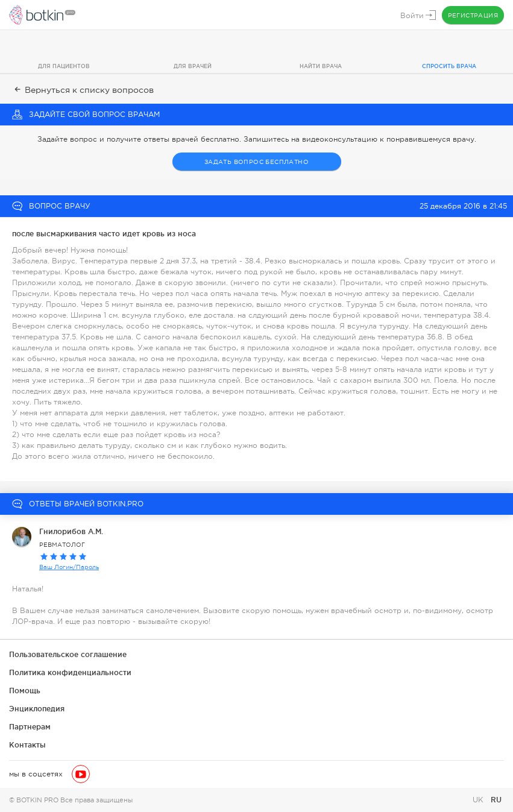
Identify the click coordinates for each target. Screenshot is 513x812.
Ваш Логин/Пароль (69, 567)
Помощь (25, 691)
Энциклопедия (37, 709)
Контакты (27, 745)
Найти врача (321, 66)
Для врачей (193, 66)
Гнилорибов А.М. (71, 531)
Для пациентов (64, 66)
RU (496, 800)
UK (479, 800)
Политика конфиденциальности (70, 672)
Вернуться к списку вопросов (83, 90)
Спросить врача (449, 66)
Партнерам (30, 727)
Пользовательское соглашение (68, 654)
